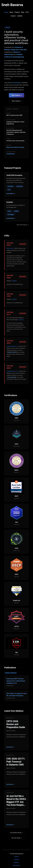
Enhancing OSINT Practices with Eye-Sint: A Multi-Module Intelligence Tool (16, 681)
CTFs (27, 12)
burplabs (10, 202)
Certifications (11, 154)
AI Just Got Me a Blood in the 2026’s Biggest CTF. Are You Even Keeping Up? (16, 801)
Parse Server (10, 248)
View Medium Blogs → (16, 833)
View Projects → (16, 95)
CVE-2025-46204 (10, 367)
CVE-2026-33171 (10, 313)
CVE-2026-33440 (10, 295)
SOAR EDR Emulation (14, 175)
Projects (17, 12)
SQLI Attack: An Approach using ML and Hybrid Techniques (16, 695)
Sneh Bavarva (12, 5)
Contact (13, 16)
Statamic (21, 320)
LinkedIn (20, 16)
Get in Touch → (17, 101)
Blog (23, 12)
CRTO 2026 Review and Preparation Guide (16, 724)
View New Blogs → (16, 838)
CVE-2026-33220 (10, 277)
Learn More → (11, 194)
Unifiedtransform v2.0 (13, 346)
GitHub (16, 857)
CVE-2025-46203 (10, 342)
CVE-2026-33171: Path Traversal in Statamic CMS (16, 762)
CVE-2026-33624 (10, 244)
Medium (16, 862)
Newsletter (16, 865)
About (11, 12)
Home (6, 12)
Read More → (10, 747)
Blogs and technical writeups (15, 147)
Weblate (14, 281)
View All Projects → (23, 225)
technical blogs (16, 83)
